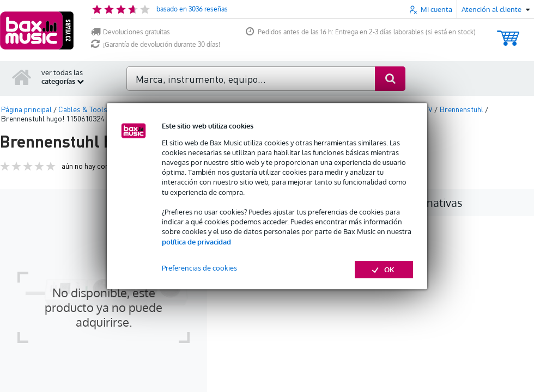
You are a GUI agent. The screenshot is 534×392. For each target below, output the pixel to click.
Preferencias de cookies (199, 268)
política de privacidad (196, 242)
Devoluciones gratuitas (131, 32)
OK (384, 269)
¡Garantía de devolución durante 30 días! (156, 44)
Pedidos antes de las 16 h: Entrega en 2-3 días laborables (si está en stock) (361, 32)
